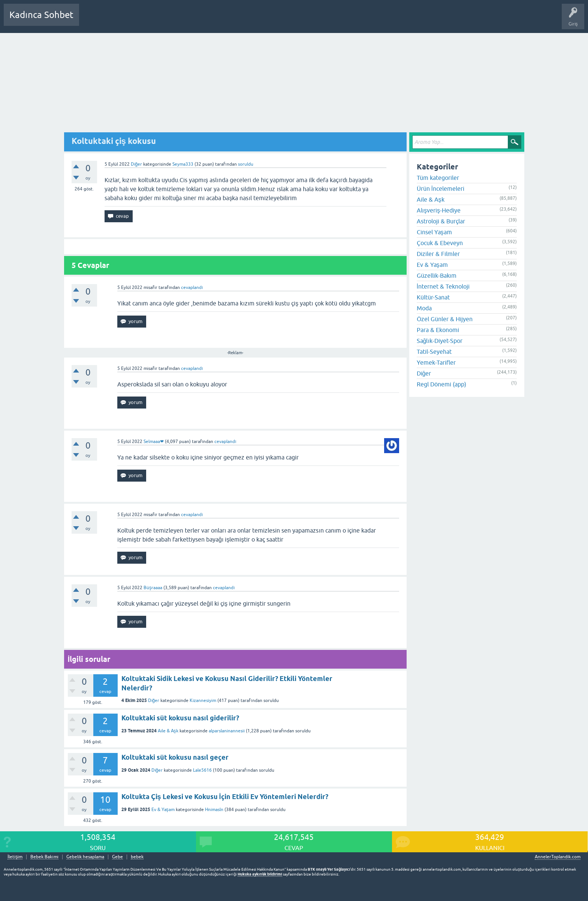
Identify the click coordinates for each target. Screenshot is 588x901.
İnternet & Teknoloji (443, 286)
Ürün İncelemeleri (441, 189)
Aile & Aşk (168, 731)
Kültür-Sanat (433, 297)
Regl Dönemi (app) (441, 384)
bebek (137, 857)
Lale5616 (202, 770)
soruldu (246, 164)
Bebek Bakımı (307, 20)
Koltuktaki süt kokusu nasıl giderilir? (180, 718)
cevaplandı (192, 287)
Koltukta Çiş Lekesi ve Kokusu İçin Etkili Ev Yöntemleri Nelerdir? (225, 797)
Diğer (137, 164)
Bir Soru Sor (224, 20)
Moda (424, 308)
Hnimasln (214, 810)
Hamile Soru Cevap (264, 20)
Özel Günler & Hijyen (445, 319)
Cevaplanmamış (125, 20)
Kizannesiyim (203, 700)
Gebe (117, 857)
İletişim (15, 857)
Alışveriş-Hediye (439, 210)
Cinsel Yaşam (434, 232)
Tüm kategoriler (438, 178)
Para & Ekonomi (438, 330)
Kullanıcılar (193, 20)
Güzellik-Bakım (437, 275)
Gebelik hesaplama (85, 857)
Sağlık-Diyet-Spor (440, 341)
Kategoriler (162, 20)
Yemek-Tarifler (436, 362)
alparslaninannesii (227, 731)
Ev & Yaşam (163, 810)
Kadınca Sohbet (41, 15)
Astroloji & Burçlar (441, 221)
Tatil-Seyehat (434, 352)
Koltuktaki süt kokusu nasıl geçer (175, 757)
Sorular (92, 20)
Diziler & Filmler (438, 254)
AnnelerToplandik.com (558, 857)
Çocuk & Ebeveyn (440, 243)
